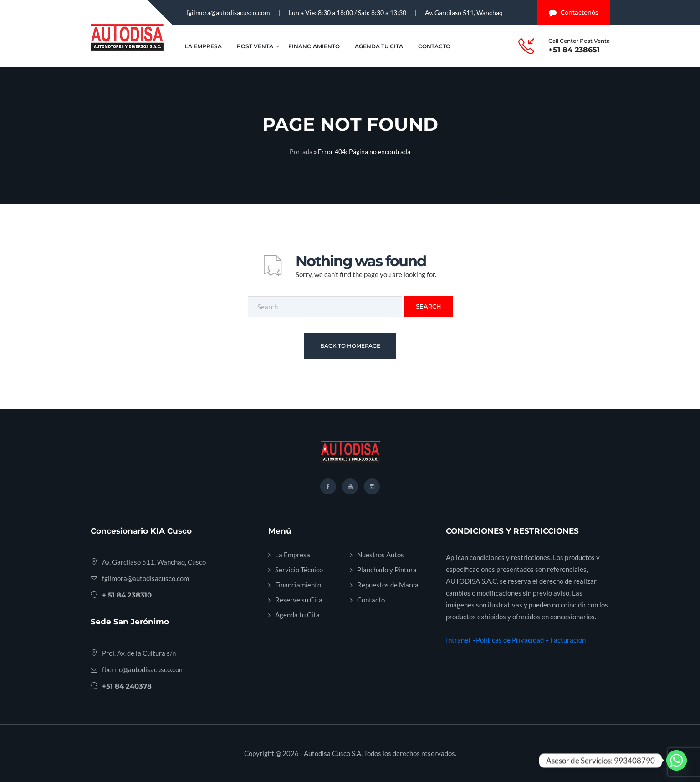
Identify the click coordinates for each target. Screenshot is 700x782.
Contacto (434, 46)
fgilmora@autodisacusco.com (228, 13)
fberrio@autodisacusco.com (143, 669)
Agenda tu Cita (379, 46)
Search (429, 306)
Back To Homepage (350, 346)
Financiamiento (314, 46)
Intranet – (461, 640)
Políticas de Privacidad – (513, 640)
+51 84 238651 (574, 50)
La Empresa (203, 46)
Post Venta (255, 46)
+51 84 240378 (127, 686)
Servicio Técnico (299, 570)
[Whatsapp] (677, 760)
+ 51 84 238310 (127, 595)
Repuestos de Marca (388, 585)
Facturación (568, 640)
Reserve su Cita (299, 600)
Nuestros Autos (381, 555)
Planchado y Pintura (387, 570)
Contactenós (574, 13)
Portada (301, 152)
